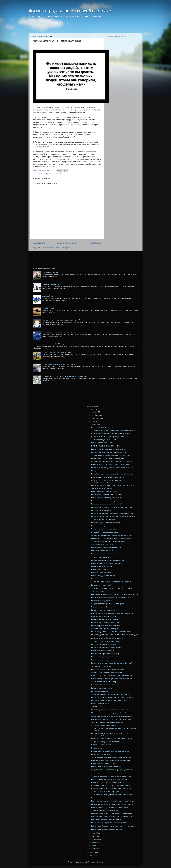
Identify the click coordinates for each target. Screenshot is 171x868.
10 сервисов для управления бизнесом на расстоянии (111, 535)
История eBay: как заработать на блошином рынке (110, 751)
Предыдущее (95, 243)
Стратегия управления (51, 284)
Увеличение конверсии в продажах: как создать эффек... (112, 716)
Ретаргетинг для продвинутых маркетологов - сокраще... (112, 538)
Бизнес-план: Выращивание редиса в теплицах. (109, 452)
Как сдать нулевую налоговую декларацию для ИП (61, 320)
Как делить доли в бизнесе (101, 573)
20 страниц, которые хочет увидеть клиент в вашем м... (112, 710)
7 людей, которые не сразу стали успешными (108, 541)
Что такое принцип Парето (101, 607)
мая (93, 836)
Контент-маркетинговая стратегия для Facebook (109, 779)
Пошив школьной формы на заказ (104, 491)
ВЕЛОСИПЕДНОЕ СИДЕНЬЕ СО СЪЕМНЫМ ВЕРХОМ (112, 598)
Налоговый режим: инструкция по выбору (107, 554)
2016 (92, 409)
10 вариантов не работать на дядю (104, 471)
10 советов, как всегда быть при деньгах (106, 792)
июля (94, 425)
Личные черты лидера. (100, 691)
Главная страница (67, 243)
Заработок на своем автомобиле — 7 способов (109, 579)
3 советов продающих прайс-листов (105, 810)
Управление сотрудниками (101, 666)
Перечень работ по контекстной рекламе (107, 563)
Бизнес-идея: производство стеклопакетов (107, 660)
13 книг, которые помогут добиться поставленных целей (112, 795)
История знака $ (97, 748)
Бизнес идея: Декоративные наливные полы (108, 458)
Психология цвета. (98, 798)
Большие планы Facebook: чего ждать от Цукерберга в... (112, 813)
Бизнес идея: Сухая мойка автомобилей (106, 548)
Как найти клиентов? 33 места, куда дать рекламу (110, 807)
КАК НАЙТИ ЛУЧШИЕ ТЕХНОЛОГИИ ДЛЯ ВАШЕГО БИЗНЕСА (115, 594)
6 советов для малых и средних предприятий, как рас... (112, 789)
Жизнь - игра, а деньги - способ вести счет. (71, 11)
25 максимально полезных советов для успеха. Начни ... (112, 804)
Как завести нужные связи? (102, 585)
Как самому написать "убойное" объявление (108, 477)
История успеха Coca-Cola (101, 745)
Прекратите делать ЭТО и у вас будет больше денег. (111, 760)
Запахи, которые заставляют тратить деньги (108, 560)
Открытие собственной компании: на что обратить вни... (112, 817)
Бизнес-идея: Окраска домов (102, 510)
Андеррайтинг (48, 296)
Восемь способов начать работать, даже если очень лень (113, 485)
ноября (95, 412)
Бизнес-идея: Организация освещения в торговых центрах (113, 516)
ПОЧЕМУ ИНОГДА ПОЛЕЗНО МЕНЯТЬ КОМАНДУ (110, 465)
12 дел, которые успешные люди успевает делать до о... (112, 757)
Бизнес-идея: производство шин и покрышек (59, 364)
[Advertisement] (74, 27)
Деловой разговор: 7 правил (102, 488)
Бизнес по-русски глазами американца (106, 626)
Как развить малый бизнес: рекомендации (107, 638)
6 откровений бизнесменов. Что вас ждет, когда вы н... (112, 433)
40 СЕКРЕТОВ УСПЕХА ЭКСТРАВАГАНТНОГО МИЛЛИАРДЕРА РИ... (109, 481)
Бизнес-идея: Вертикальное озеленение (106, 767)
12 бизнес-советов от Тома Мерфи (104, 682)
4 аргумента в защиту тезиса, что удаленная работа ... (112, 785)
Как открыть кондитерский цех (103, 651)
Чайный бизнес (48, 308)
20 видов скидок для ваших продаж (104, 629)
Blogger (100, 862)
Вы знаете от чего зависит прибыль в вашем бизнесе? (112, 663)
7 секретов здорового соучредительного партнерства (111, 776)
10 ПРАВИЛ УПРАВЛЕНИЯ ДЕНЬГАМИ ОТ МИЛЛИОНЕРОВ (114, 588)
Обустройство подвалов (100, 557)
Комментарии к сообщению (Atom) (58, 248)
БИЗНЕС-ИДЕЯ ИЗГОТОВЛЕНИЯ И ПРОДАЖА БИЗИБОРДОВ (115, 635)
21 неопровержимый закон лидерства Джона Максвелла (112, 713)
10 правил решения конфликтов (103, 520)
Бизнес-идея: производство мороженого (106, 647)
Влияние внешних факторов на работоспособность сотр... (113, 801)
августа (95, 421)
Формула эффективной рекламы (104, 616)
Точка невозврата (98, 591)
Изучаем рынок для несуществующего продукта (109, 782)
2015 (92, 853)
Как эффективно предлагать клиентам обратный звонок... (113, 468)
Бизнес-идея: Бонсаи (50, 272)
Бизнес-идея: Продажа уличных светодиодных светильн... (113, 513)
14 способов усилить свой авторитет (105, 532)
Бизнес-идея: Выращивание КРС (104, 566)
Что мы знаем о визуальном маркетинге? (107, 820)
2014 (92, 856)
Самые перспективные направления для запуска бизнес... (113, 679)
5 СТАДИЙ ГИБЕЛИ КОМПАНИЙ (103, 725)
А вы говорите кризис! (100, 773)
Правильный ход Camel (100, 704)
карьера (42, 174)
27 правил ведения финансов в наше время (108, 604)
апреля (95, 839)
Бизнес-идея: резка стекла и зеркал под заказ (59, 332)
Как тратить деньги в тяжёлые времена (106, 523)
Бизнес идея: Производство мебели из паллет (108, 669)
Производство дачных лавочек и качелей (107, 504)
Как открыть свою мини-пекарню (103, 764)
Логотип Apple (97, 707)
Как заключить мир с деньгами (103, 601)
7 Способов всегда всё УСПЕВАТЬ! (104, 440)
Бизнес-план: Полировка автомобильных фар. (109, 449)
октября (95, 415)
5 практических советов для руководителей (107, 437)
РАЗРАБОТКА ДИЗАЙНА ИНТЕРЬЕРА (106, 446)
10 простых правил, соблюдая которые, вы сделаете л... (112, 770)
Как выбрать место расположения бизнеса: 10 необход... (112, 474)
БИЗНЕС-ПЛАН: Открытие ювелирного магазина (109, 823)
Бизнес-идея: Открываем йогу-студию (105, 622)
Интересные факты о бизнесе (102, 427)
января (95, 849)
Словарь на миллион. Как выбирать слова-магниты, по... (112, 676)
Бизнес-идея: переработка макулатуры (106, 654)
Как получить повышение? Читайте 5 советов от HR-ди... (112, 739)
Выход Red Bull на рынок (101, 754)
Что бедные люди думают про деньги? (106, 641)
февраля (95, 845)
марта (94, 842)
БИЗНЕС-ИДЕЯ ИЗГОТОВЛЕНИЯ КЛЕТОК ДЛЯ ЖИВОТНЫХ (114, 697)
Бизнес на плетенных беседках (103, 443)
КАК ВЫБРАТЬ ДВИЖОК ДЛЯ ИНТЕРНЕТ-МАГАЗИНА (111, 719)
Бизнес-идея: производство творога (105, 657)
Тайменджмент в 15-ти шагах (102, 544)
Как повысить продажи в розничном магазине (108, 526)
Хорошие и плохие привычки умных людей (107, 722)
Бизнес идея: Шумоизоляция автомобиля (107, 495)
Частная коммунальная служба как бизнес (107, 672)
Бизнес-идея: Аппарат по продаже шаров (107, 829)
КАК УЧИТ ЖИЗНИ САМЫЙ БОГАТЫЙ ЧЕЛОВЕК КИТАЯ (112, 613)
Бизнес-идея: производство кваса (104, 644)
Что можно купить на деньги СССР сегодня (50, 344)
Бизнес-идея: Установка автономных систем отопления (112, 507)
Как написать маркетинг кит (102, 688)
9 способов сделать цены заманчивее (105, 685)
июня (94, 833)
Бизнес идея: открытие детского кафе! (57, 352)
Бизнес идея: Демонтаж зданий (103, 576)
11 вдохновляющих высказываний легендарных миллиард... (114, 430)
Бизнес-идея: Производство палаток (105, 619)
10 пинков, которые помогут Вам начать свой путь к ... (111, 694)
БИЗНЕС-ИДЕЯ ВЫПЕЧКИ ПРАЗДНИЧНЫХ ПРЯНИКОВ (112, 632)
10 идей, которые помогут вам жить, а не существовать (112, 455)
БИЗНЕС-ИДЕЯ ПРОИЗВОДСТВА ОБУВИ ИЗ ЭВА (110, 700)
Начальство (58, 174)
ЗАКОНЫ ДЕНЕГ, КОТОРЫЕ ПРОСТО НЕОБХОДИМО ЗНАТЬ (65, 376)
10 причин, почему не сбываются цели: (106, 742)
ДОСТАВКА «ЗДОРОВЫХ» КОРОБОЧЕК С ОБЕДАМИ (111, 582)
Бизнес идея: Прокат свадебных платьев (107, 498)
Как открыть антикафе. (100, 569)
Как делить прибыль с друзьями (103, 610)
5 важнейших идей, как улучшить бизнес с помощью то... (113, 461)
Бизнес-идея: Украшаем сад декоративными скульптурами (113, 826)
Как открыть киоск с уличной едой (104, 501)
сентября (95, 418)
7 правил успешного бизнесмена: (104, 529)
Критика (49, 174)
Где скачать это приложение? (102, 551)
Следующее (39, 243)
